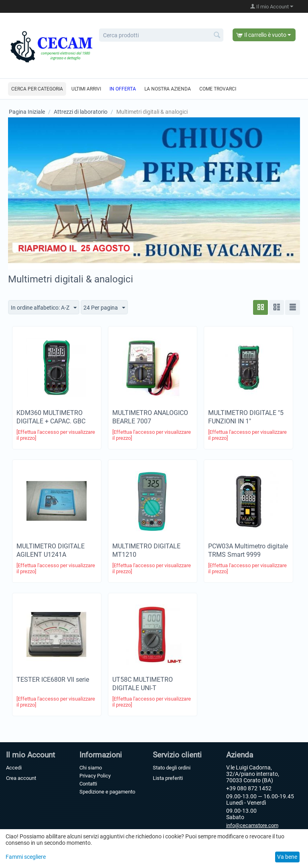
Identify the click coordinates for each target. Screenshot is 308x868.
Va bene (287, 857)
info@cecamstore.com (252, 825)
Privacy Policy (95, 776)
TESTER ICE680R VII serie (53, 680)
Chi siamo (91, 768)
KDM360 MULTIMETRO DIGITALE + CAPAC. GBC (51, 417)
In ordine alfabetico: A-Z (44, 308)
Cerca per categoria (37, 89)
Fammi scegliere (26, 857)
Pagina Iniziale (27, 112)
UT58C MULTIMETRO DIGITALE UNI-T (143, 684)
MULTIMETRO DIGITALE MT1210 (146, 550)
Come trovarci (218, 89)
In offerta (123, 89)
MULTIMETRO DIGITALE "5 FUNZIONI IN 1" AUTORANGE (246, 421)
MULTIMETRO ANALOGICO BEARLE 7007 (150, 417)
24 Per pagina (104, 308)
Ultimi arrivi (86, 89)
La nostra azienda (168, 89)
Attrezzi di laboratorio (81, 112)
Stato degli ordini (172, 768)
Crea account (21, 778)
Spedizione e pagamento (107, 792)
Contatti (88, 784)
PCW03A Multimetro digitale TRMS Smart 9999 (248, 550)
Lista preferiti (168, 778)
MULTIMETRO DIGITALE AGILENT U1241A (51, 550)
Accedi (14, 768)
